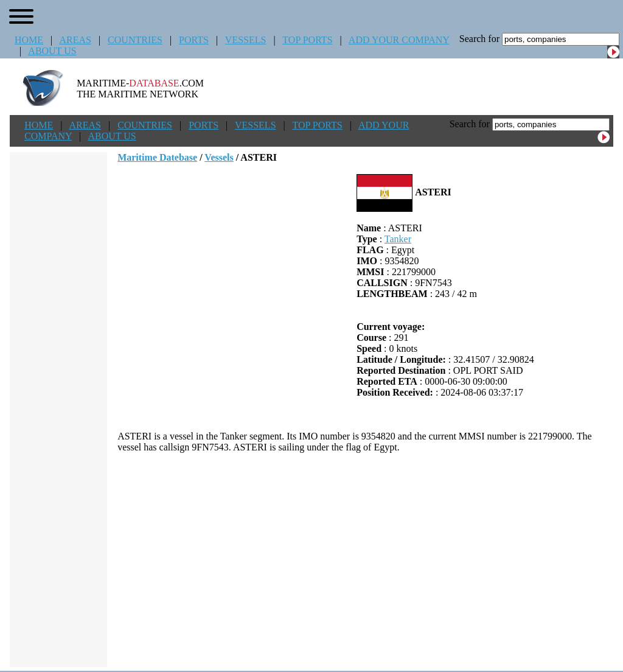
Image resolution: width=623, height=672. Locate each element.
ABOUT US (52, 51)
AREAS (75, 40)
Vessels (219, 157)
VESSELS (246, 40)
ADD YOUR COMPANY (399, 40)
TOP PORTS (307, 40)
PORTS (194, 40)
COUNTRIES (135, 40)
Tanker (398, 239)
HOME (29, 40)
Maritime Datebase (157, 157)
